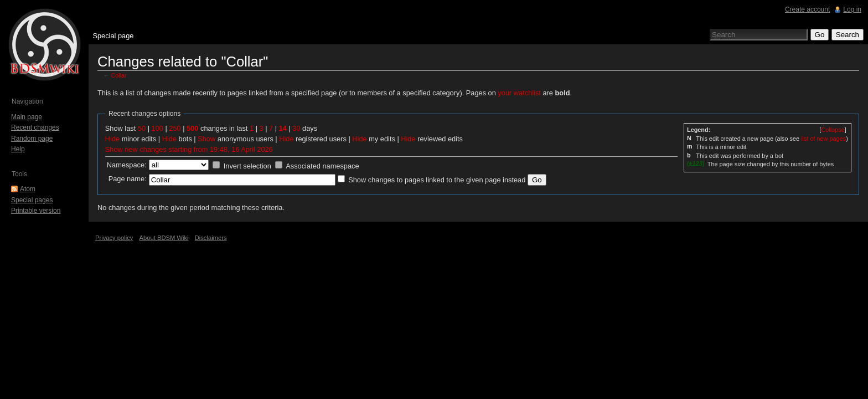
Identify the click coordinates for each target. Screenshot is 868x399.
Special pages (32, 200)
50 (142, 128)
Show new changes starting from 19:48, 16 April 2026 (189, 149)
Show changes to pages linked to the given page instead (437, 180)
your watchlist (519, 93)
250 (175, 128)
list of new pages (823, 139)
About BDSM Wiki (164, 238)
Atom (28, 189)
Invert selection (247, 166)
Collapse (833, 130)
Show (206, 139)
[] (833, 130)
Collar (119, 75)
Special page (113, 36)
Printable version (36, 211)
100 (157, 128)
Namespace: (127, 165)
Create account (807, 9)
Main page (27, 117)
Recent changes (35, 127)
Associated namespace (322, 166)
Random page (32, 139)
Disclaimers (211, 238)
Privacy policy (114, 238)
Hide (112, 139)
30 (296, 128)
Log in (852, 9)
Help (18, 149)
